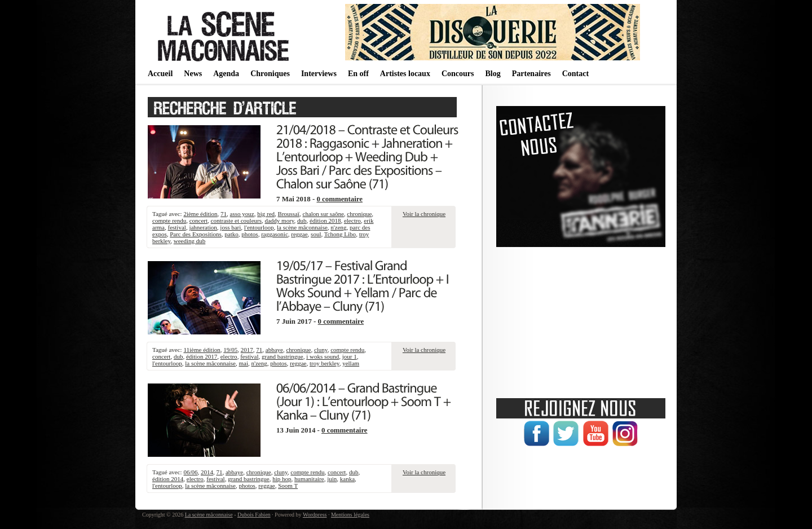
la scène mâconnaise (302, 227)
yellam (351, 363)
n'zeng (338, 227)
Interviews (319, 74)
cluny (321, 350)
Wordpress (315, 515)
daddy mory (279, 221)
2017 (247, 350)
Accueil (160, 74)
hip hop (282, 479)
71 (224, 214)
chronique (359, 214)
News (193, 74)
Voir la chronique (424, 214)
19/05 (230, 350)
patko (231, 234)
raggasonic (275, 234)
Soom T (288, 486)
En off (358, 74)
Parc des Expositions (196, 234)
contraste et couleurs (236, 221)
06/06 (190, 472)
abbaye (274, 350)
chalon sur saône (323, 214)
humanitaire (309, 479)
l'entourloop (259, 227)
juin (332, 479)
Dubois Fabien (254, 515)
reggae (299, 234)
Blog (493, 74)
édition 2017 (202, 356)
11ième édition (202, 350)
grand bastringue (283, 356)
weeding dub (190, 241)
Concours (458, 74)
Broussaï (289, 214)
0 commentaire (339, 199)
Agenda (226, 74)
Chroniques (270, 74)
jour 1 (350, 356)
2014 (207, 472)
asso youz (242, 214)
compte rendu (169, 221)
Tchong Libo (340, 234)
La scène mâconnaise (209, 515)
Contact (575, 74)
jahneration (203, 227)
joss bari (230, 227)
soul (316, 234)
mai (244, 363)
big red (266, 214)
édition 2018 (325, 221)
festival (176, 227)
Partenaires (531, 74)
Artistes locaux (405, 74)
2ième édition (200, 214)
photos (250, 234)
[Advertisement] (581, 319)
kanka (347, 479)
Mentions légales (350, 515)
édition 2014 (168, 479)
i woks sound (323, 356)
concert (198, 221)
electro (352, 221)
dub (302, 221)
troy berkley (325, 363)
